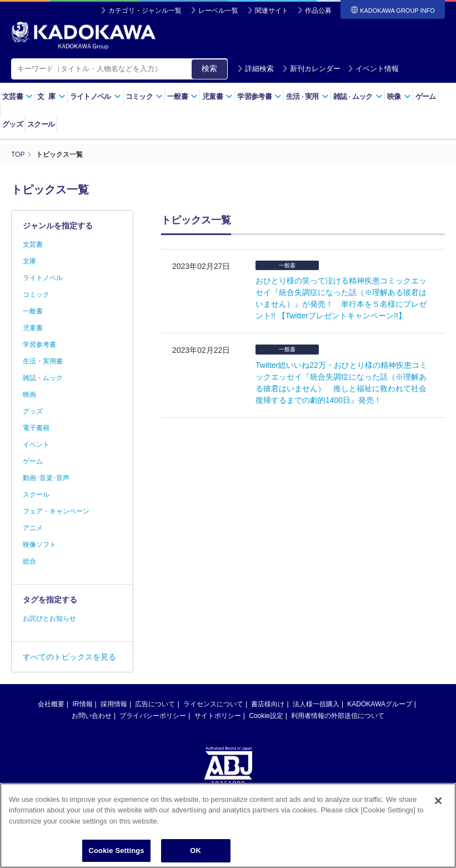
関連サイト (272, 11)
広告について (155, 704)
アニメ (33, 528)
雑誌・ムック (43, 378)
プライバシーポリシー (153, 716)
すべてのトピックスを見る (69, 657)
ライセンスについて (213, 704)
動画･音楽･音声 (46, 478)
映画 (29, 395)
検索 (209, 68)
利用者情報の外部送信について (338, 716)
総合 (29, 561)
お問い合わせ (92, 716)
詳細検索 (255, 69)
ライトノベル (96, 96)
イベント (36, 445)
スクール (41, 124)
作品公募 (318, 11)
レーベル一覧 (218, 11)
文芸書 (17, 96)
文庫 (29, 261)
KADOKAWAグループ (379, 704)
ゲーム (426, 96)
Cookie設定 (266, 716)
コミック (144, 96)
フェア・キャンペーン (56, 511)
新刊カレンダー (311, 69)
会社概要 (51, 704)
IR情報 (83, 704)
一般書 (182, 96)
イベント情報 (373, 69)
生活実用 (307, 96)
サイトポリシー (218, 716)
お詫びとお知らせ (49, 618)
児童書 (217, 96)
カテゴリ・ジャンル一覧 (145, 11)
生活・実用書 (43, 361)
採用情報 (114, 704)
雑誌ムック (358, 96)
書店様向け (268, 704)
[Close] (438, 829)
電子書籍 (36, 428)
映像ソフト (39, 545)
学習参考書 (259, 96)
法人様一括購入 (316, 704)
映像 (399, 96)
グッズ (12, 124)
